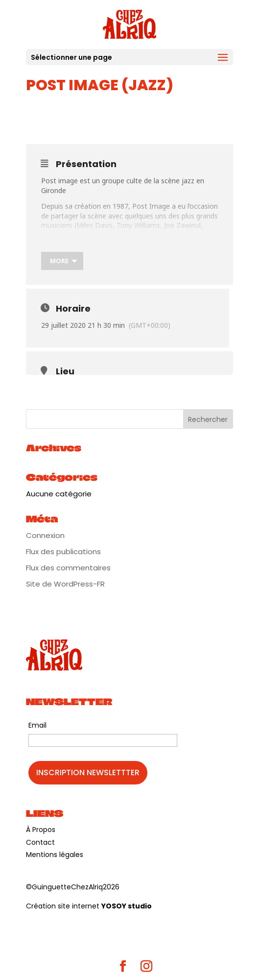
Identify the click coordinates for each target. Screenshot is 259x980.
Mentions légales (55, 855)
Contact (40, 842)
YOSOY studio (127, 906)
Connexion (45, 535)
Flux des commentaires (68, 568)
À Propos (41, 830)
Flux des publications (63, 551)
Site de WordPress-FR (65, 584)
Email (37, 725)
